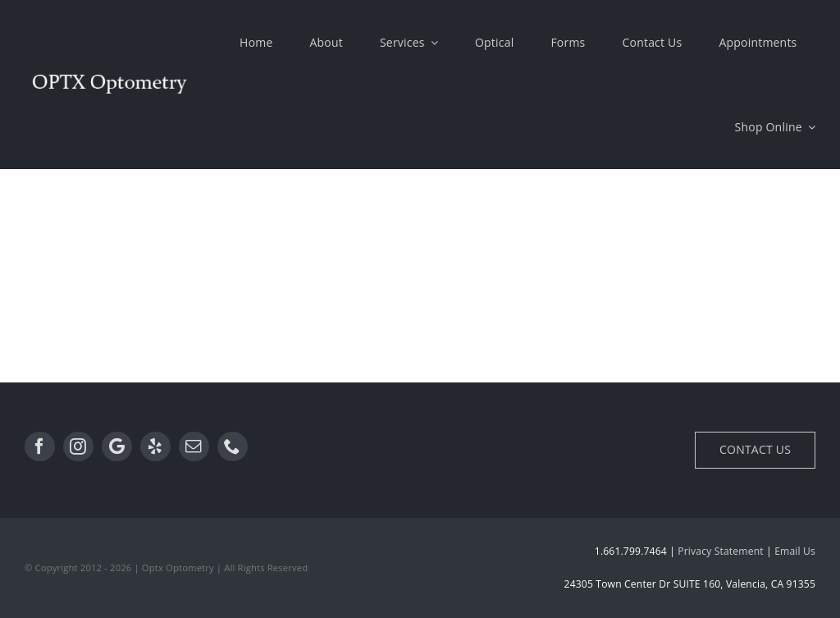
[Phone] (233, 446)
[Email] (194, 446)
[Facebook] (40, 446)
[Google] (117, 446)
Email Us (795, 551)
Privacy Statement (720, 551)
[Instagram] (78, 446)
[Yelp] (155, 446)
